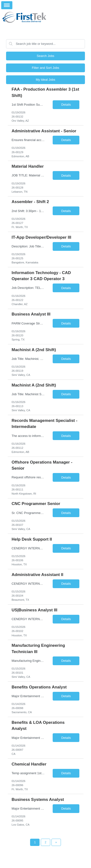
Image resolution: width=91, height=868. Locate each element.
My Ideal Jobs (45, 80)
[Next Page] (56, 842)
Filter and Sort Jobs (45, 68)
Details (66, 105)
